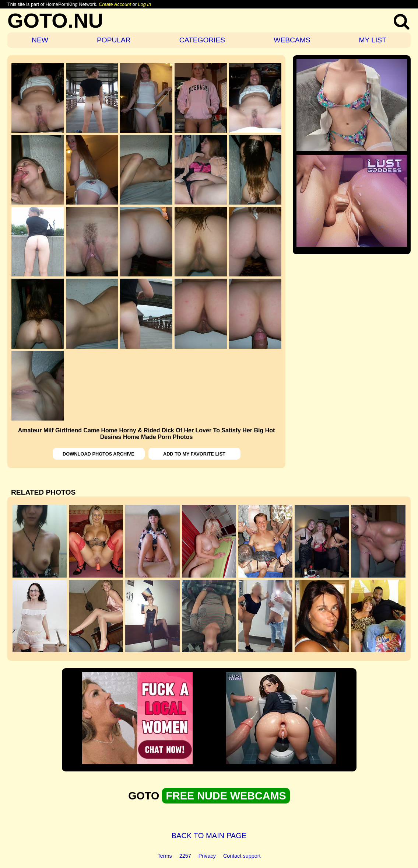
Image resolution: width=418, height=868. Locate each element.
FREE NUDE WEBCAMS (226, 796)
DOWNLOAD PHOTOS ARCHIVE (99, 454)
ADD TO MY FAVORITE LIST (194, 454)
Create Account (115, 4)
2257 (185, 856)
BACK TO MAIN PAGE (209, 836)
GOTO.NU (55, 20)
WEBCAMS (292, 40)
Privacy (207, 856)
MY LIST (373, 40)
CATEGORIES (202, 40)
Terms (165, 856)
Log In (144, 4)
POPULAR (114, 40)
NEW (40, 40)
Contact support (242, 856)
